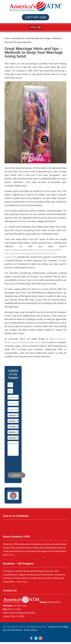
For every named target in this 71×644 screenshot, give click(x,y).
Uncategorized (18, 38)
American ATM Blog (58, 627)
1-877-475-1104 (35, 17)
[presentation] (25, 463)
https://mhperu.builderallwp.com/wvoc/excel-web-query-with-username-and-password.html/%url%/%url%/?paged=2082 (33, 253)
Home (7, 38)
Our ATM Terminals (12, 630)
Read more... (9, 555)
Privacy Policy (31, 630)
